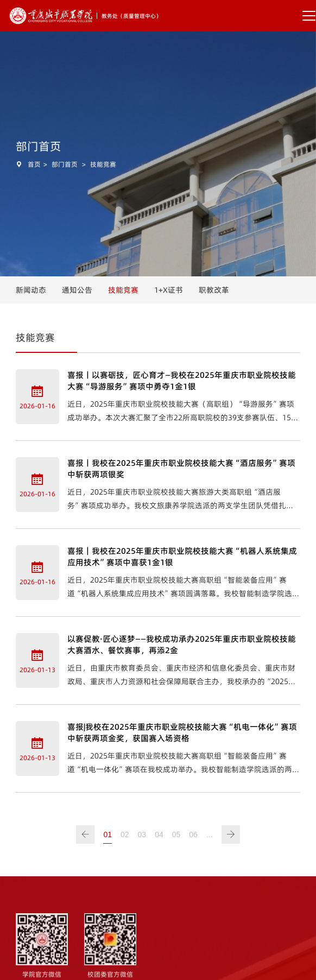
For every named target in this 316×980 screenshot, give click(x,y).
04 (159, 834)
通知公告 (77, 290)
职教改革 (214, 290)
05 (176, 834)
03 (142, 834)
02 (125, 834)
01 (108, 834)
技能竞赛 (103, 164)
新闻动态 (31, 290)
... (210, 834)
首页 (34, 164)
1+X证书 (169, 290)
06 (193, 834)
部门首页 (65, 164)
